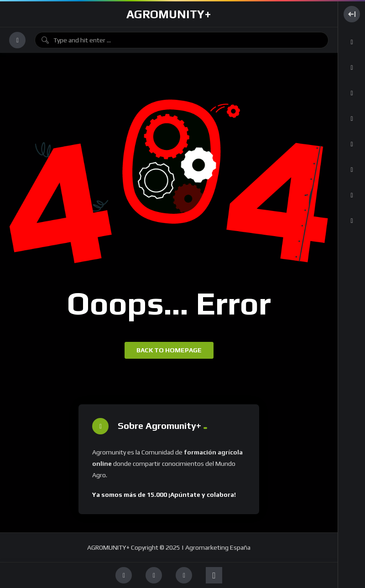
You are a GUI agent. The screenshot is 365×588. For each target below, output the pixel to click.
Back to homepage (169, 350)
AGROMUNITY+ (169, 14)
